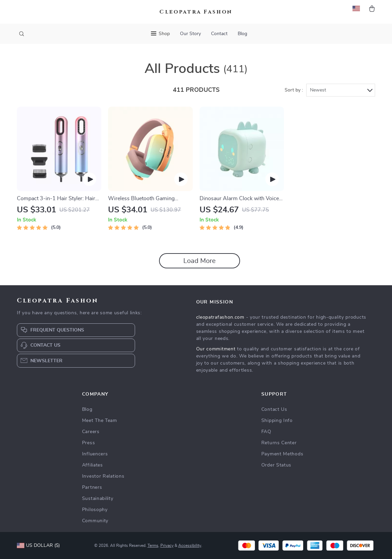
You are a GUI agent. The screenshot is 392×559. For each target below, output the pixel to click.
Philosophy (95, 510)
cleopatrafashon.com (220, 317)
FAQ (266, 432)
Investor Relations (103, 476)
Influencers (95, 454)
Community (95, 521)
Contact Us (274, 409)
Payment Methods (282, 454)
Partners (92, 487)
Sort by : (294, 90)
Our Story (190, 34)
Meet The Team (100, 421)
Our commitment (216, 349)
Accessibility (190, 545)
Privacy (167, 545)
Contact (219, 34)
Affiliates (93, 465)
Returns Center (279, 443)
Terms (153, 545)
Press (89, 443)
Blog (242, 34)
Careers (91, 432)
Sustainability (98, 499)
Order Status (276, 465)
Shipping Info (277, 421)
